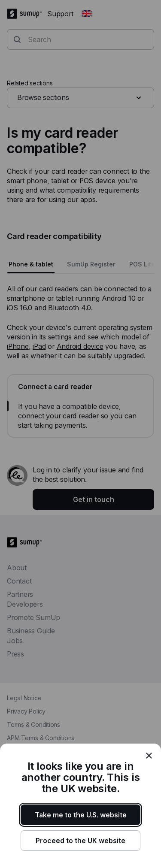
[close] (149, 756)
